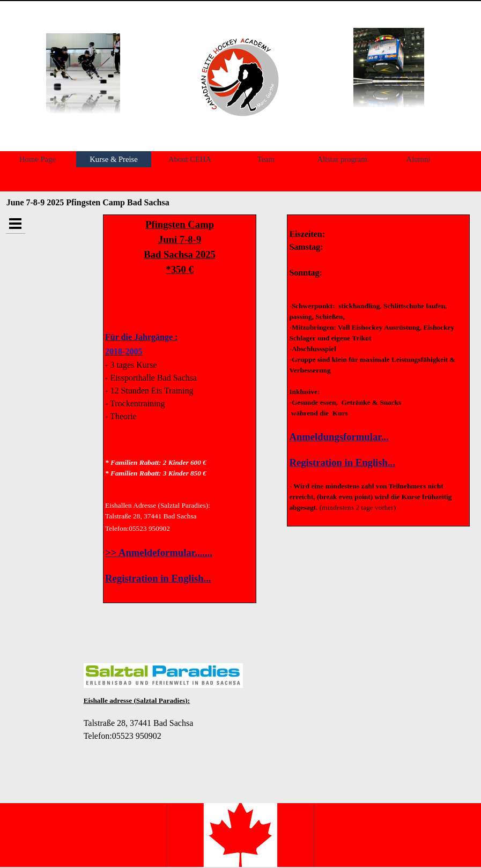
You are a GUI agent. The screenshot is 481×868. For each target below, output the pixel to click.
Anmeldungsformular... (339, 437)
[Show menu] (16, 224)
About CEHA (190, 159)
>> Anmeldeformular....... (159, 552)
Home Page (38, 159)
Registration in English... (158, 578)
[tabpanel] (239, 77)
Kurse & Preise (114, 159)
